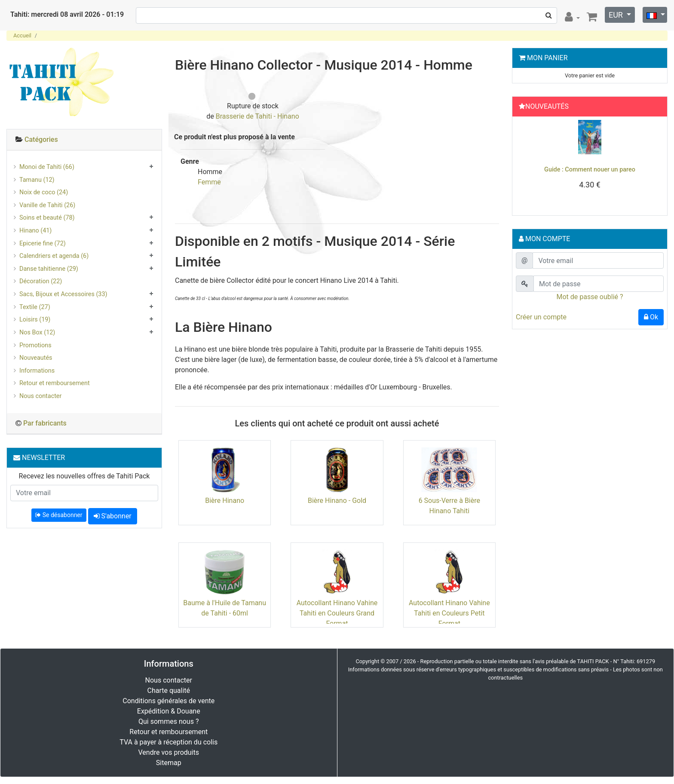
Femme (209, 182)
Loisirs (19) (35, 320)
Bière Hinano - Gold (337, 501)
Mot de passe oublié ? (590, 297)
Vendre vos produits (169, 752)
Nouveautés (36, 358)
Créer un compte (541, 317)
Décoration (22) (41, 281)
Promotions (35, 345)
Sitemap (169, 763)
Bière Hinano (225, 501)
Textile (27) (35, 307)
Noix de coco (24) (44, 192)
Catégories (41, 139)
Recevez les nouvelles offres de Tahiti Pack (84, 476)
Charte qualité (168, 691)
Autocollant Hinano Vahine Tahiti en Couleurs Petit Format (449, 613)
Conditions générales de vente (168, 701)
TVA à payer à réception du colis (168, 742)
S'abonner (113, 516)
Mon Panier (547, 58)
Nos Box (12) (37, 332)
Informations (37, 371)
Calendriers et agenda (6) (54, 256)
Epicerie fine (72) (43, 243)
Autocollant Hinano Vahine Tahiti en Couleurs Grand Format (337, 613)
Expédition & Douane (169, 711)
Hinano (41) (35, 231)
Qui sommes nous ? (168, 721)
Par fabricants (45, 423)
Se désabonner (59, 515)
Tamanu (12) (37, 180)
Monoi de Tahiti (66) (47, 167)
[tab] (84, 140)
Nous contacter (40, 396)
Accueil (22, 35)
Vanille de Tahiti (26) (47, 205)
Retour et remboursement (55, 383)
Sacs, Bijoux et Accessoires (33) (63, 294)
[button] (527, 164)
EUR (617, 15)
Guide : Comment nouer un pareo (590, 170)
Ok (651, 317)
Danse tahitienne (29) (49, 269)
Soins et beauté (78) (47, 218)
